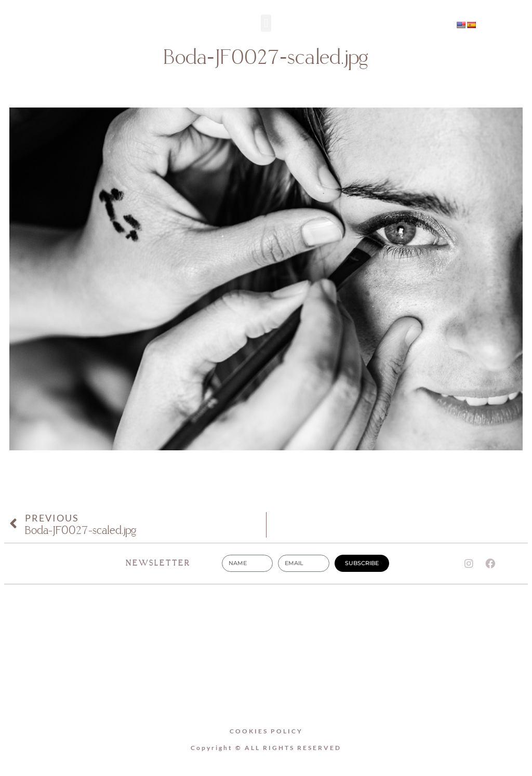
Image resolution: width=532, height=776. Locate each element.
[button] (266, 23)
